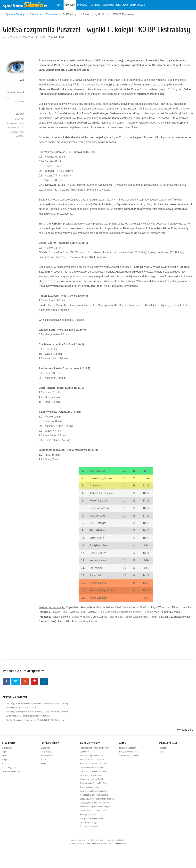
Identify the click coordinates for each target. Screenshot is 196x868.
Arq (45, 37)
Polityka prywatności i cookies (99, 840)
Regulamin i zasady (128, 748)
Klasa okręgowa (9, 768)
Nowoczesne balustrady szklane (94, 795)
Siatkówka (82, 5)
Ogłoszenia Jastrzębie (90, 787)
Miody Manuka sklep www (91, 818)
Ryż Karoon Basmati (89, 826)
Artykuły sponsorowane (129, 756)
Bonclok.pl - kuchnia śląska (92, 760)
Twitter (161, 752)
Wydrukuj (53, 37)
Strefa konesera (138, 5)
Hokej (125, 5)
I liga (4, 752)
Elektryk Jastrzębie (88, 815)
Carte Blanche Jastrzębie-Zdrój (94, 783)
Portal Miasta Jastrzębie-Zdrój (93, 811)
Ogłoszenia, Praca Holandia (92, 768)
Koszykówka (108, 5)
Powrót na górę (184, 730)
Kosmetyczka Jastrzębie (91, 775)
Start (60, 5)
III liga (4, 760)
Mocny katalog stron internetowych (95, 807)
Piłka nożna (70, 5)
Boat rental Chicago (89, 822)
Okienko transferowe (11, 771)
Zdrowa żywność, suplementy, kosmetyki (98, 799)
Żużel (118, 5)
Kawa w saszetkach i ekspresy (93, 764)
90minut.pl (85, 752)
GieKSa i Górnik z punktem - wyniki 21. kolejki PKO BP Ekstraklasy (35, 720)
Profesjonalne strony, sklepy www (95, 748)
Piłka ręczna (95, 5)
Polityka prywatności (128, 752)
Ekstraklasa (7, 748)
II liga (4, 756)
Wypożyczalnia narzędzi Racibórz (95, 803)
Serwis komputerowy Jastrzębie (94, 791)
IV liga (4, 764)
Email (62, 37)
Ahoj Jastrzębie (118, 840)
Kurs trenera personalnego (92, 756)
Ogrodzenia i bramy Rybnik (92, 779)
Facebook (163, 748)
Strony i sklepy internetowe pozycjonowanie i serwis (106, 843)
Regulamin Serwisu (78, 840)
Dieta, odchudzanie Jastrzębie (93, 771)
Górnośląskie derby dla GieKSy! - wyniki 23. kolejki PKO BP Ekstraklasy (37, 703)
